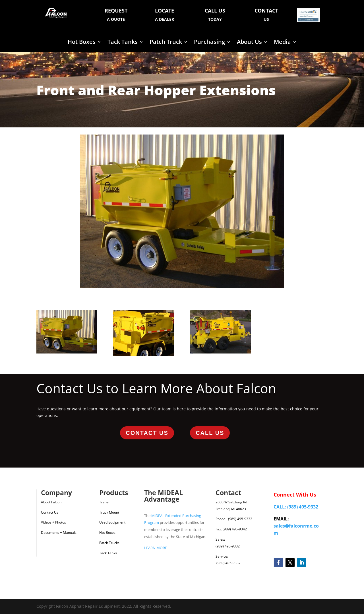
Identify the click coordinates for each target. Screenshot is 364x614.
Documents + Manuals (59, 533)
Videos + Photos (53, 522)
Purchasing (209, 43)
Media (282, 43)
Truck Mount (109, 512)
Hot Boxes (82, 43)
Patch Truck (166, 43)
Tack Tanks (123, 43)
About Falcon (51, 502)
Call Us (210, 433)
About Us (249, 43)
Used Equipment (112, 522)
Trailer (105, 502)
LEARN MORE (156, 548)
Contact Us (147, 433)
